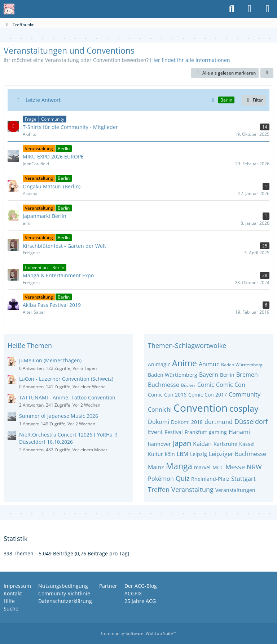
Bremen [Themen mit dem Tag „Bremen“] (247, 375)
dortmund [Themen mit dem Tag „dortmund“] (219, 422)
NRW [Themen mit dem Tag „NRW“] (254, 467)
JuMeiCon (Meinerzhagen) (50, 360)
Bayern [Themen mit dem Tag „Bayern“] (209, 375)
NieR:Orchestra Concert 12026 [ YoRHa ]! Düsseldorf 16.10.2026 (68, 438)
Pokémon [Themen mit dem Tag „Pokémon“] (161, 479)
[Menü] (268, 9)
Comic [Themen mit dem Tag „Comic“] (206, 385)
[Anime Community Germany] (9, 9)
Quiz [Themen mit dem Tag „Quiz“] (183, 478)
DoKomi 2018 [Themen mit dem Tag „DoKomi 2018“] (187, 422)
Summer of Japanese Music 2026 (59, 416)
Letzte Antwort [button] (43, 100)
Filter (254, 100)
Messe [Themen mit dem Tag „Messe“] (235, 467)
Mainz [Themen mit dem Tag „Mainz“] (156, 467)
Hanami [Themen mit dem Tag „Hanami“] (239, 432)
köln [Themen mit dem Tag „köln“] (170, 454)
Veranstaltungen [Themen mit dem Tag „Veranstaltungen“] (235, 490)
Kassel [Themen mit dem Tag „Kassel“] (247, 444)
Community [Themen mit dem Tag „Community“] (245, 394)
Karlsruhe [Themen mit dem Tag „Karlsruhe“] (225, 444)
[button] (267, 73)
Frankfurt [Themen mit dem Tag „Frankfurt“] (196, 432)
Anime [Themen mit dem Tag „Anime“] (184, 363)
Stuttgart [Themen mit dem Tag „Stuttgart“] (243, 479)
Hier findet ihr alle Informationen (190, 60)
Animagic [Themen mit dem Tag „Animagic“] (159, 364)
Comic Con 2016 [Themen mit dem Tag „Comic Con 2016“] (167, 395)
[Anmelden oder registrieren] (250, 9)
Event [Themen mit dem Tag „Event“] (155, 432)
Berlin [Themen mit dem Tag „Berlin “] (227, 375)
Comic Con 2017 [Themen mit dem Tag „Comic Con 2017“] (208, 395)
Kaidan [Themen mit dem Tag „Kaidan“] (202, 444)
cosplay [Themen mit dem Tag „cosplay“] (244, 408)
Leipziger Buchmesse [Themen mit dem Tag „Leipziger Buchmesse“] (238, 454)
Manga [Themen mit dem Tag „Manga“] (179, 466)
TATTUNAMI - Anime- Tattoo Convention (67, 397)
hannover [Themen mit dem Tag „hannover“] (159, 444)
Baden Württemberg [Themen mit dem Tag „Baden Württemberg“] (173, 375)
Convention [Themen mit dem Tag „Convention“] (201, 408)
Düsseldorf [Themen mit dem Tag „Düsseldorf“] (251, 421)
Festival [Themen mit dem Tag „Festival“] (174, 432)
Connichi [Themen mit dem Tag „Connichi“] (160, 410)
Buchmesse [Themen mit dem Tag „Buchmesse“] (164, 385)
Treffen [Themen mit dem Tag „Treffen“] (159, 489)
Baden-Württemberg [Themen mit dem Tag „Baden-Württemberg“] (242, 365)
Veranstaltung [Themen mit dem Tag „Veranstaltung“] (192, 489)
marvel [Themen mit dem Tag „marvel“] (202, 467)
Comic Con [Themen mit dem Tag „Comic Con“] (231, 385)
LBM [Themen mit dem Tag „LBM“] (183, 454)
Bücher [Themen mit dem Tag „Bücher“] (188, 385)
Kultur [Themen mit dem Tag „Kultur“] (155, 454)
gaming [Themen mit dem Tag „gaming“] (218, 432)
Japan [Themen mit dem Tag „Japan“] (182, 443)
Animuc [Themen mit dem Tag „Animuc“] (209, 364)
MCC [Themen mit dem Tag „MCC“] (218, 467)
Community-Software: (139, 633)
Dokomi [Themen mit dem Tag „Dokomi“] (159, 422)
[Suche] (232, 9)
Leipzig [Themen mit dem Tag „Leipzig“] (199, 454)
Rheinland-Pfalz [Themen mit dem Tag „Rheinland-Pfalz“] (210, 479)
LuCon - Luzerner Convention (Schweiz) (66, 379)
